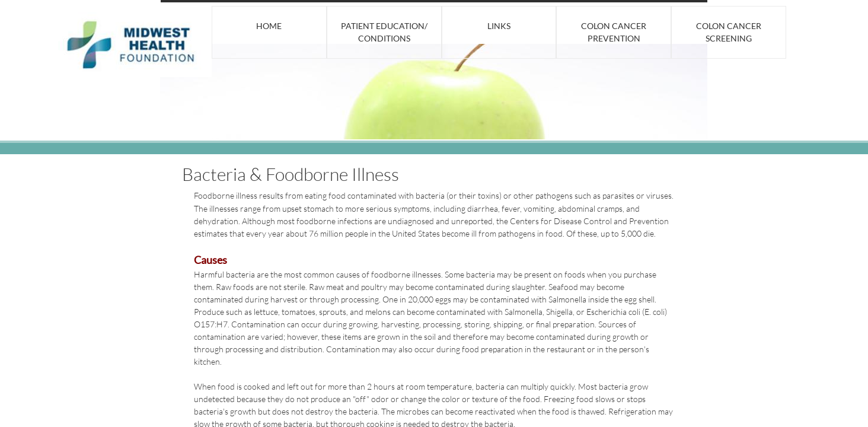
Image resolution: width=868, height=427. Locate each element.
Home (269, 26)
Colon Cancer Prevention (614, 32)
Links (499, 26)
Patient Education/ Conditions (384, 32)
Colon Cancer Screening (729, 32)
